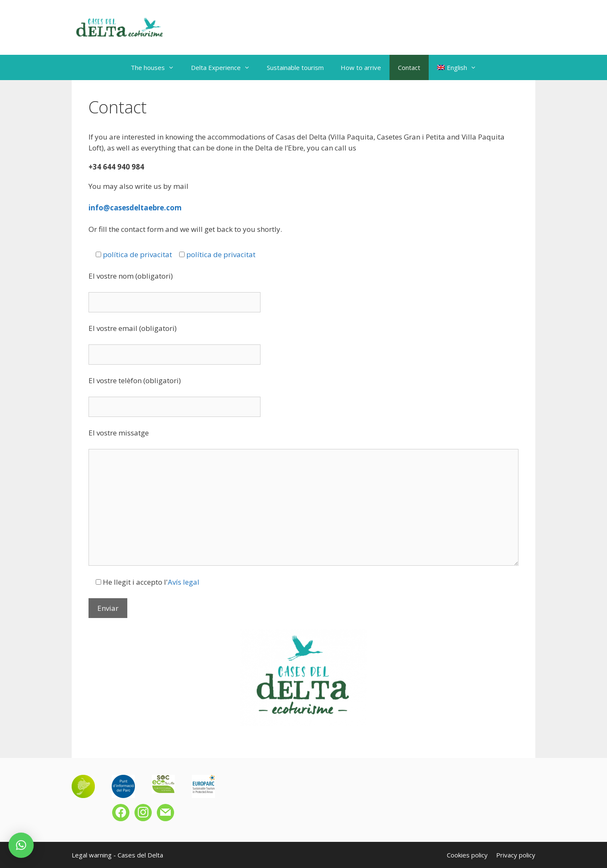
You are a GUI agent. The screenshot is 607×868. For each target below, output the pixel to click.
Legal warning (92, 855)
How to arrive (361, 67)
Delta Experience (225, 67)
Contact (409, 67)
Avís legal (184, 582)
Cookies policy (467, 855)
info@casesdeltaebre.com (135, 208)
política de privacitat (137, 254)
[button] (21, 845)
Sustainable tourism (295, 67)
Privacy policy (516, 855)
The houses (157, 67)
